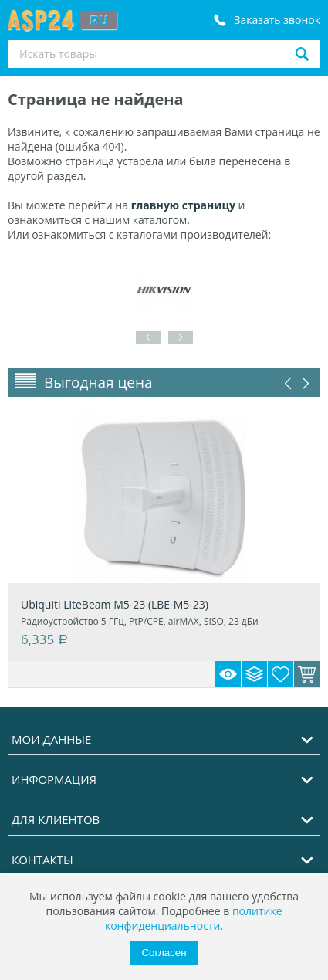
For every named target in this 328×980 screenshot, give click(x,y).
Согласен (164, 953)
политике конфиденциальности (194, 918)
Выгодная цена (98, 382)
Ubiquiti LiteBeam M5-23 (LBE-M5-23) (115, 604)
